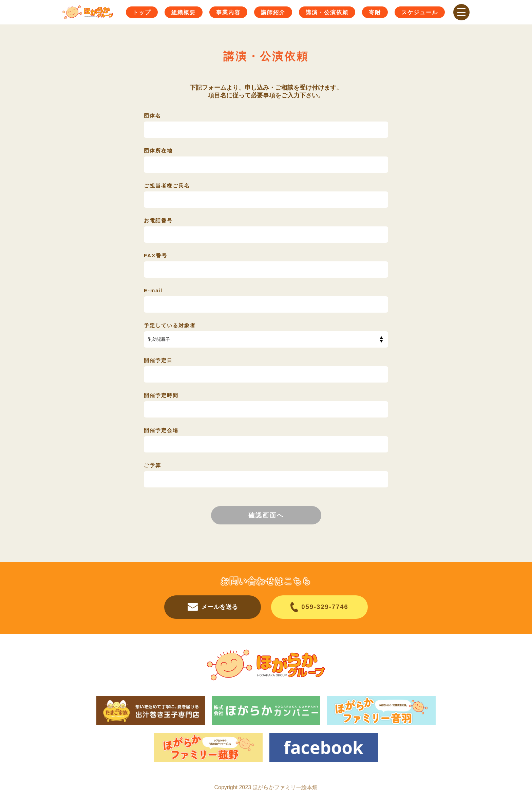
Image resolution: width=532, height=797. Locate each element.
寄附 (375, 12)
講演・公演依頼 (327, 12)
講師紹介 (273, 12)
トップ (142, 12)
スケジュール (420, 12)
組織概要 (184, 12)
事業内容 (228, 12)
